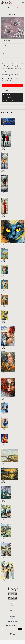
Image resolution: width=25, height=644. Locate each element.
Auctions (13, 609)
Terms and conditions (13, 621)
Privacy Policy (12, 620)
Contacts (12, 617)
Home (2, 8)
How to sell (12, 610)
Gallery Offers (7, 8)
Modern (13, 8)
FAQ (13, 618)
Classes (13, 604)
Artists (12, 607)
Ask (13, 85)
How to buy (13, 612)
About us (12, 615)
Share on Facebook (8, 100)
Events (12, 605)
